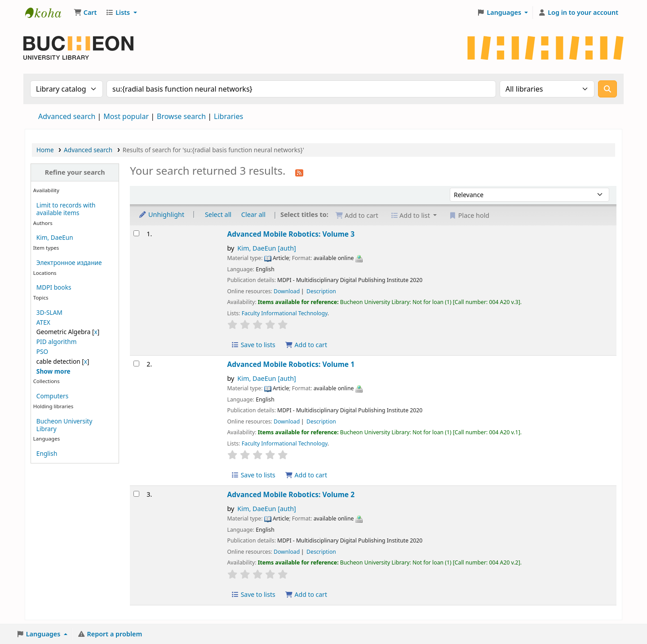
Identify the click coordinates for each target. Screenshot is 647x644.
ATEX (43, 322)
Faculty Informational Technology (285, 313)
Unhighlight (161, 214)
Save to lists (253, 345)
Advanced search (67, 116)
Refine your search (75, 172)
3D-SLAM (49, 312)
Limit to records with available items (66, 209)
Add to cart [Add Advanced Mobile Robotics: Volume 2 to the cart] (306, 594)
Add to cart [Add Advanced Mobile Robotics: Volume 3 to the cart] (306, 345)
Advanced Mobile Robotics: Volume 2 (291, 494)
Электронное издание (69, 262)
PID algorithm (57, 342)
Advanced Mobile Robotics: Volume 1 (291, 364)
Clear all (253, 214)
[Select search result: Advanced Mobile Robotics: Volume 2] (136, 494)
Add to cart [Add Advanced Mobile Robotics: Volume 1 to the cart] (306, 475)
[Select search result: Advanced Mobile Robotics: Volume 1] (136, 364)
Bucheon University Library (64, 425)
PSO (42, 351)
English (47, 453)
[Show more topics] (53, 371)
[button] (85, 13)
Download (287, 291)
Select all (218, 214)
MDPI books (54, 287)
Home (45, 150)
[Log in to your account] (578, 13)
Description (321, 291)
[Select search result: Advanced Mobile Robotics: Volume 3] (136, 233)
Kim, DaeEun (55, 237)
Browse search (181, 116)
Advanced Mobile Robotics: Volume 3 (291, 234)
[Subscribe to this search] (299, 172)
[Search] (607, 89)
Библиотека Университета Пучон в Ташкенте (48, 13)
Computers (52, 396)
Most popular (126, 116)
